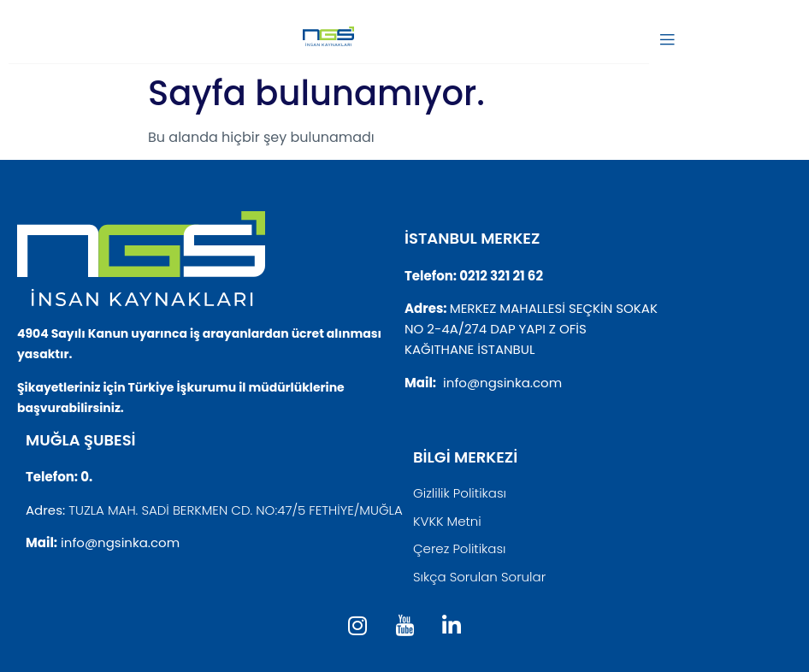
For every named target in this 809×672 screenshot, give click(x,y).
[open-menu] (667, 41)
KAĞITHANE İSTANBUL (469, 349)
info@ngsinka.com (502, 383)
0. (86, 477)
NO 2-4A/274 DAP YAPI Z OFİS (496, 329)
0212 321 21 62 (501, 276)
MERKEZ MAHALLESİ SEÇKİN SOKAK (554, 308)
